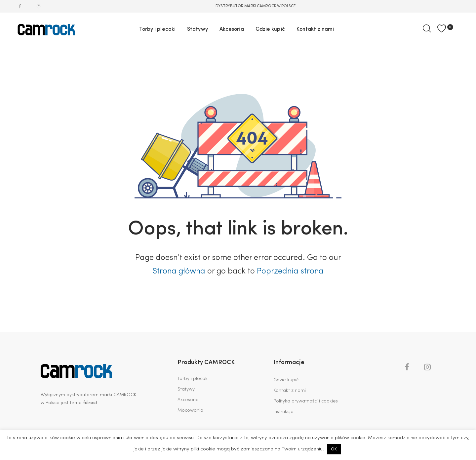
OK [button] (334, 449)
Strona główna (179, 272)
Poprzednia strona (290, 272)
